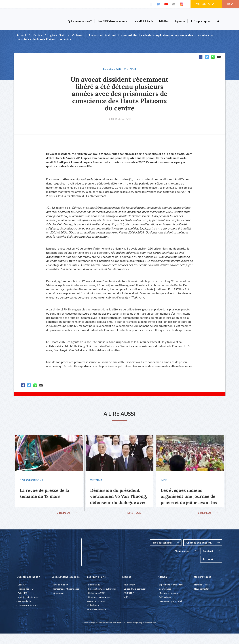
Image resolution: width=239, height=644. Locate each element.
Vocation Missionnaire (28, 599)
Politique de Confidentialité (112, 624)
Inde (163, 481)
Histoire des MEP (26, 590)
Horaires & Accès (202, 586)
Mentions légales (90, 624)
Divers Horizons (31, 481)
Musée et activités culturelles (102, 590)
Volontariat (58, 594)
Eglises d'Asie (57, 35)
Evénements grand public (171, 603)
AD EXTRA (129, 594)
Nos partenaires (166, 544)
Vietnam (77, 35)
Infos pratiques (201, 21)
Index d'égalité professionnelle (141, 624)
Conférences (165, 590)
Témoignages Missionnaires (66, 590)
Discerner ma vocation (99, 599)
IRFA (230, 4)
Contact (211, 552)
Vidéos (127, 599)
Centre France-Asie (97, 611)
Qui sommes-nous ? (80, 21)
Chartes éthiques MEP (203, 544)
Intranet (211, 561)
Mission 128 (94, 586)
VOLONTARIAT (206, 4)
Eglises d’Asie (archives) (135, 590)
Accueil (21, 35)
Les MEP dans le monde (113, 21)
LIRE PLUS (68, 513)
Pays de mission (61, 586)
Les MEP (22, 586)
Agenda (180, 21)
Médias (164, 21)
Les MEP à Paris (143, 21)
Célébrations (165, 599)
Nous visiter (185, 552)
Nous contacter (201, 590)
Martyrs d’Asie (24, 603)
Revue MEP (129, 586)
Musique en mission (168, 594)
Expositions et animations (171, 586)
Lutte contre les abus (28, 607)
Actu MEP (23, 594)
